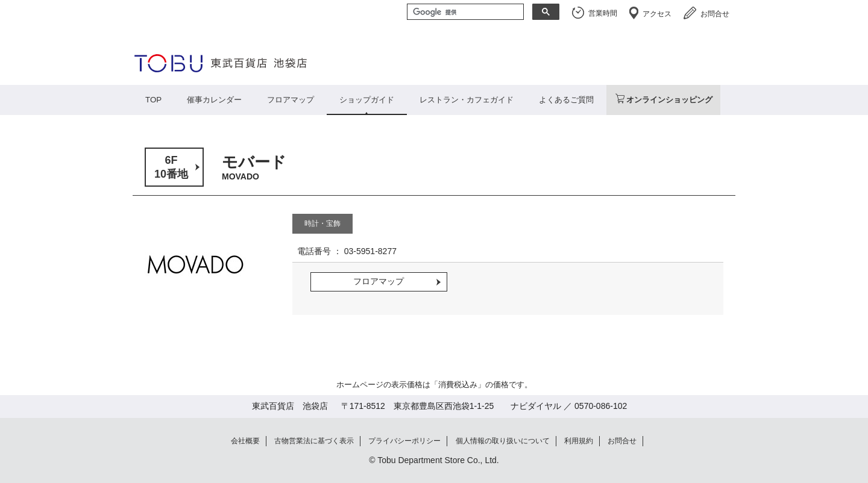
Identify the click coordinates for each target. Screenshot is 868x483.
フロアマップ (291, 100)
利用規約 (579, 441)
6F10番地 (171, 167)
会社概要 (245, 441)
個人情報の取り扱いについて (503, 441)
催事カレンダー (214, 100)
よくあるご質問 (566, 100)
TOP (153, 100)
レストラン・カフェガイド (467, 100)
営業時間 (603, 13)
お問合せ (715, 14)
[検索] (464, 13)
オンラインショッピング (669, 100)
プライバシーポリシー (404, 441)
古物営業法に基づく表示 (314, 441)
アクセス (657, 14)
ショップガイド (367, 100)
